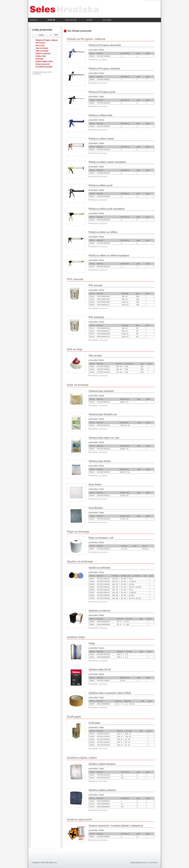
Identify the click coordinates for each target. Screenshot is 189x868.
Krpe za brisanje (42, 48)
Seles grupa (107, 20)
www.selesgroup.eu (153, 1)
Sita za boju (40, 45)
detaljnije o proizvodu (99, 60)
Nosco (146, 863)
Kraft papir (40, 59)
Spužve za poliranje (43, 53)
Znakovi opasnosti (43, 64)
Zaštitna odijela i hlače (44, 61)
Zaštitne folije (41, 56)
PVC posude (40, 43)
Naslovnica (34, 20)
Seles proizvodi (71, 20)
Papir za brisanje (42, 51)
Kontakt (90, 20)
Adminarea (153, 863)
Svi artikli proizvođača (44, 67)
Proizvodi (51, 20)
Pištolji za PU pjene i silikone (47, 40)
